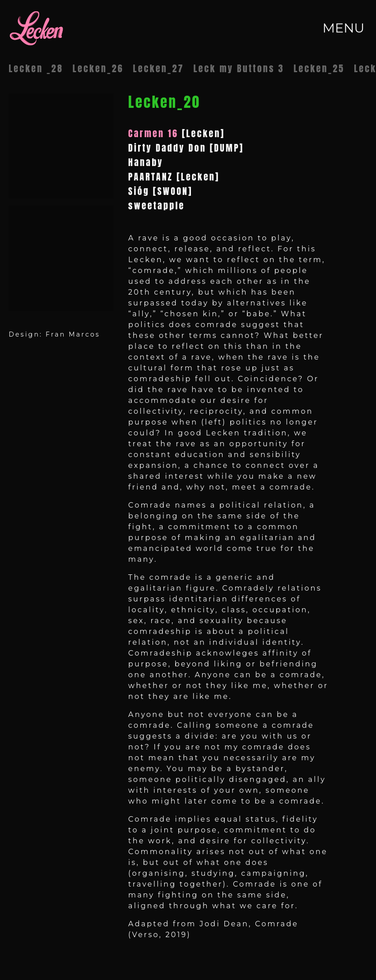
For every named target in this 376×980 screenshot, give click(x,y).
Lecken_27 (159, 68)
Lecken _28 (36, 68)
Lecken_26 (98, 68)
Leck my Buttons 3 (239, 68)
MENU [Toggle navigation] (343, 28)
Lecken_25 (319, 68)
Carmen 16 (153, 133)
